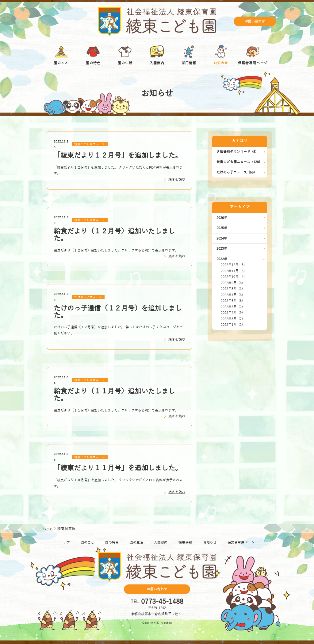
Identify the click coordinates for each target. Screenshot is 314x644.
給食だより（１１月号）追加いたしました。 (114, 395)
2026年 (222, 218)
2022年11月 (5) (233, 271)
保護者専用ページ (241, 543)
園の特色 (112, 543)
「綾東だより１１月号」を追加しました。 (118, 468)
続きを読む (177, 180)
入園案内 (161, 543)
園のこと (87, 543)
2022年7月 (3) (232, 295)
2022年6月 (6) (232, 301)
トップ (65, 543)
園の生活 (136, 543)
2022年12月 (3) (233, 265)
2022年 (222, 259)
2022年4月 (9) (232, 313)
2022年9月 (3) (232, 283)
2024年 (222, 238)
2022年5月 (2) (232, 307)
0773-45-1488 (162, 602)
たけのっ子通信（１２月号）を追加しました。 (118, 312)
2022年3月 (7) (232, 319)
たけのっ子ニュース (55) (236, 172)
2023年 (222, 249)
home (48, 529)
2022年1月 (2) (232, 325)
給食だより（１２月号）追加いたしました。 (114, 235)
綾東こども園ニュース (90, 144)
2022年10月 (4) (233, 277)
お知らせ (210, 543)
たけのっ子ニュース (88, 297)
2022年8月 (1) (232, 289)
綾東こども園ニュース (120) (238, 162)
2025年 (222, 228)
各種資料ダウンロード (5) (236, 152)
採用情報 (185, 543)
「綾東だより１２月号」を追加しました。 (118, 155)
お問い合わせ (255, 21)
